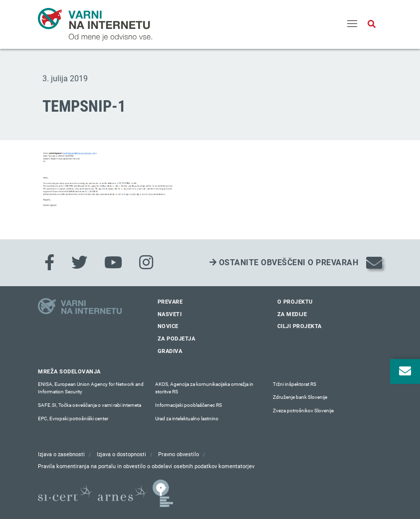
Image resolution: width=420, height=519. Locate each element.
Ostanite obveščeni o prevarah (284, 262)
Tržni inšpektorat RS (295, 384)
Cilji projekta (300, 326)
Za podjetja (177, 339)
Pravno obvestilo (179, 454)
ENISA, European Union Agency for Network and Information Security (91, 388)
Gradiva (170, 351)
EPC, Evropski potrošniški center (73, 419)
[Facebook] (49, 263)
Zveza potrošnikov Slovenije (303, 411)
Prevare (170, 302)
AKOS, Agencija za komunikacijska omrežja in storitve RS (204, 388)
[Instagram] (146, 263)
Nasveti (170, 314)
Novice (168, 326)
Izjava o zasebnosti (61, 454)
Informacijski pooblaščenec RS (189, 405)
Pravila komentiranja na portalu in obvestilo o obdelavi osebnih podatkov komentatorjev (146, 466)
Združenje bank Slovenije (300, 397)
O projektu (295, 302)
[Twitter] (79, 263)
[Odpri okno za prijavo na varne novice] (405, 371)
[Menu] (352, 24)
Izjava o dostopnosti (121, 454)
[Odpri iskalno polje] (372, 24)
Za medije (292, 314)
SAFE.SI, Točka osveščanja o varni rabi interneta (90, 405)
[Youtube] (113, 263)
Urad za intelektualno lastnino (187, 419)
